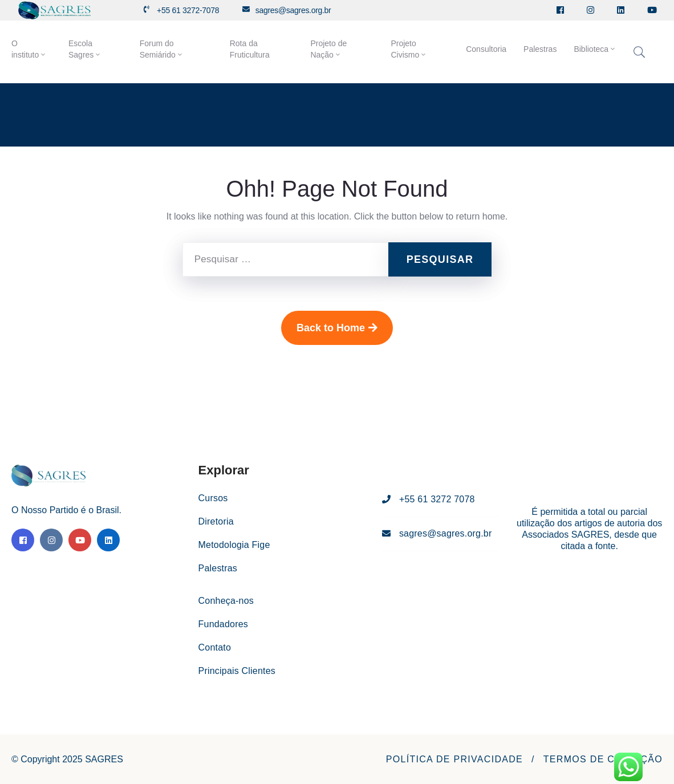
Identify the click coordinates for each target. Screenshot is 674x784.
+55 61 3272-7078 (188, 10)
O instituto (29, 49)
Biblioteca (595, 49)
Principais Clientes (237, 671)
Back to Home (337, 328)
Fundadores (223, 624)
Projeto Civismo (409, 49)
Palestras (540, 49)
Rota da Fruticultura (250, 49)
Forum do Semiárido (162, 49)
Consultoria (486, 49)
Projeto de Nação (328, 49)
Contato (215, 647)
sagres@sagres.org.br (293, 10)
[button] (454, 759)
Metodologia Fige (234, 545)
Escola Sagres (85, 49)
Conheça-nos (226, 601)
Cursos (213, 498)
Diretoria (216, 521)
